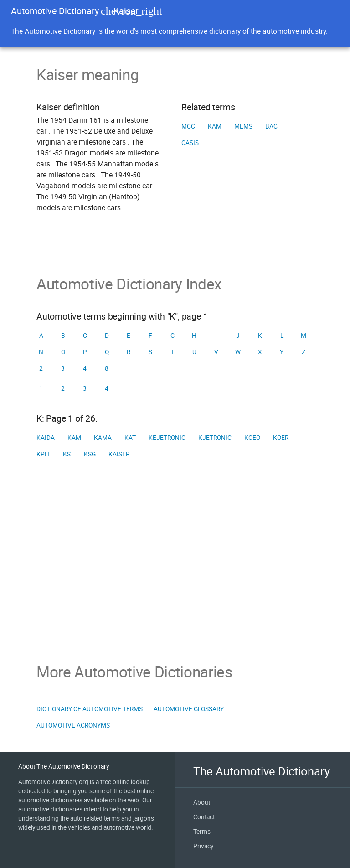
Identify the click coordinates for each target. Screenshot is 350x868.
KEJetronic (167, 438)
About (202, 802)
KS (67, 454)
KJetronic (215, 438)
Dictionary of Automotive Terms (90, 709)
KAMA (103, 438)
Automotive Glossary (189, 709)
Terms (202, 832)
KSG (90, 454)
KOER (281, 438)
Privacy (203, 846)
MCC (188, 126)
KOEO (252, 438)
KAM (215, 126)
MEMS (243, 126)
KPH (43, 454)
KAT (130, 438)
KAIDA (46, 438)
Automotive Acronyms (73, 725)
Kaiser (119, 454)
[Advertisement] (175, 563)
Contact (204, 817)
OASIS (190, 143)
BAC (271, 126)
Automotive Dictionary (55, 11)
